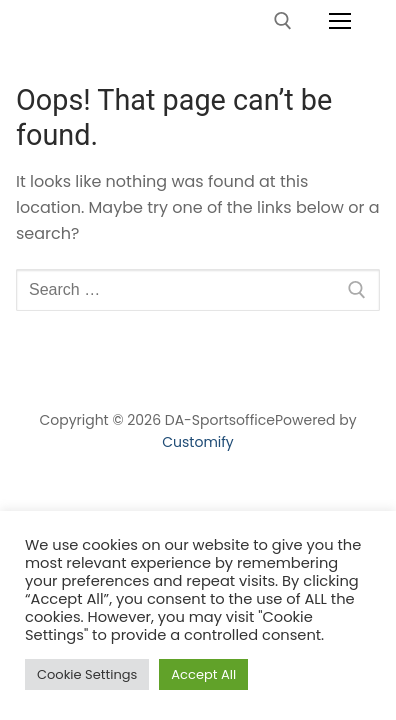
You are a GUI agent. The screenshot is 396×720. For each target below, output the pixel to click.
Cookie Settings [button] (87, 674)
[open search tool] (283, 21)
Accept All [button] (203, 674)
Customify (197, 442)
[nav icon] (340, 21)
